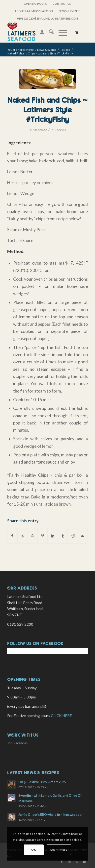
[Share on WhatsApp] (33, 536)
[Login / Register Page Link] (40, 32)
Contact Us (62, 4)
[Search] (49, 32)
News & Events (70, 11)
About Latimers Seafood (34, 11)
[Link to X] (77, 862)
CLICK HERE (61, 716)
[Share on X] (22, 536)
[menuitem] (35, 4)
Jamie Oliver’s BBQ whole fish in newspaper (50, 815)
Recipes (60, 130)
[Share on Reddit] (73, 536)
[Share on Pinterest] (43, 536)
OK (34, 850)
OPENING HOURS (35, 4)
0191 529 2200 (26, 18)
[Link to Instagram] (69, 862)
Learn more (59, 850)
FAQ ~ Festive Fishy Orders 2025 (42, 782)
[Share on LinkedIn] (52, 536)
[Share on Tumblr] (63, 536)
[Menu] (60, 32)
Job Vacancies (17, 743)
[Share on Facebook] (12, 536)
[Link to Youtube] (84, 862)
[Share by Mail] (83, 536)
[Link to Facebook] (62, 862)
